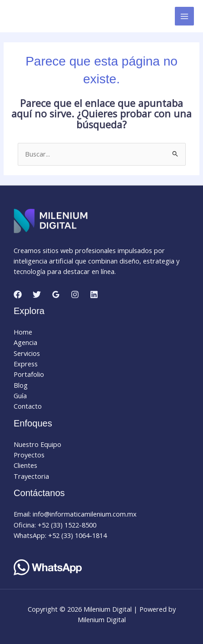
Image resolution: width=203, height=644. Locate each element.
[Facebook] (18, 294)
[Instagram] (75, 294)
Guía (20, 396)
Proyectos (29, 455)
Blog (21, 385)
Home (23, 332)
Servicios (27, 353)
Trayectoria (31, 476)
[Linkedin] (94, 294)
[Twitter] (37, 294)
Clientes (25, 465)
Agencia (25, 342)
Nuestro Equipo (37, 444)
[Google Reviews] (56, 294)
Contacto (28, 406)
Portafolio (29, 374)
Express (26, 364)
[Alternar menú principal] (184, 16)
